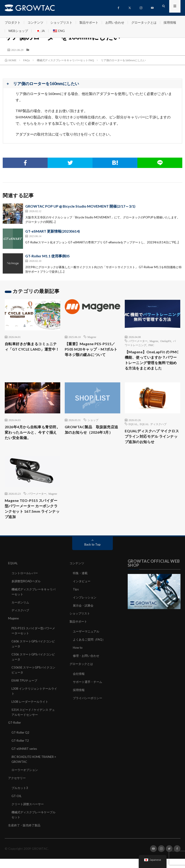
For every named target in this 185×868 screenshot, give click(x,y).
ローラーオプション (26, 779)
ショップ (93, 429)
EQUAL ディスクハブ (153, 433)
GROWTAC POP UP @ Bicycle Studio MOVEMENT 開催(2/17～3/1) (80, 206)
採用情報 (170, 22)
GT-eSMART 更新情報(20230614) (53, 231)
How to (78, 661)
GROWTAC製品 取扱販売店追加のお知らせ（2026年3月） (92, 442)
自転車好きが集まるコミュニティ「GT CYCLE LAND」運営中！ (32, 350)
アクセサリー (18, 787)
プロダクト (13, 22)
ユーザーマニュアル (87, 645)
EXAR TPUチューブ (25, 692)
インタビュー (82, 596)
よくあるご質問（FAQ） (90, 653)
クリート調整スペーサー (29, 812)
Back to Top (93, 559)
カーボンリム (21, 616)
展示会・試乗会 (84, 619)
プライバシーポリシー (89, 710)
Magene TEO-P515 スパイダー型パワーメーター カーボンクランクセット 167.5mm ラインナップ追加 (32, 522)
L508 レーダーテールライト (31, 713)
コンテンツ (35, 22)
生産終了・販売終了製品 (25, 833)
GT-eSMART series (25, 758)
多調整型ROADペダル (27, 596)
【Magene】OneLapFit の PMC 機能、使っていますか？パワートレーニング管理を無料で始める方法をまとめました (152, 364)
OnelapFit (166, 341)
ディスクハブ (21, 624)
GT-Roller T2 (21, 751)
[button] (92, 84)
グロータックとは (144, 22)
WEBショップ (18, 31)
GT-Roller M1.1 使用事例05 (47, 256)
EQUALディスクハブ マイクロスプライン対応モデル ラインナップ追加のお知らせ (152, 446)
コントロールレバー (26, 588)
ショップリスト (61, 22)
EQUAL (133, 433)
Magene (92, 337)
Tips (76, 604)
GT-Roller (15, 733)
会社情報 (79, 686)
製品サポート (89, 22)
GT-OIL (17, 804)
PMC (151, 345)
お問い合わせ (115, 22)
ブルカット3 (20, 797)
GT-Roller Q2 (21, 743)
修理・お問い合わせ (87, 668)
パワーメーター (138, 341)
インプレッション (86, 611)
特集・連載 (81, 588)
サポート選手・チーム (89, 694)
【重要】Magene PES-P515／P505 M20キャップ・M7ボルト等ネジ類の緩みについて (92, 350)
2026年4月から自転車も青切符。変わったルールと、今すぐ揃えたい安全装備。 (32, 445)
